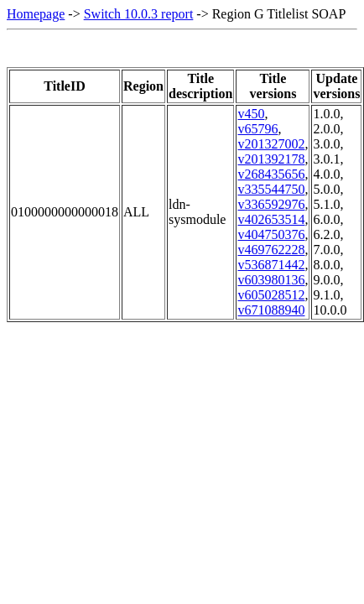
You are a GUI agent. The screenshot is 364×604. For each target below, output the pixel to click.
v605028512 (271, 295)
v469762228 (271, 250)
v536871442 (271, 265)
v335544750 (271, 189)
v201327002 (271, 144)
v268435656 (271, 174)
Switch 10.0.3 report (139, 14)
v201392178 (271, 159)
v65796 (257, 129)
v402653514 (271, 219)
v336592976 (271, 204)
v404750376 (271, 234)
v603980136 (271, 280)
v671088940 (271, 310)
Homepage (36, 14)
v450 (251, 114)
